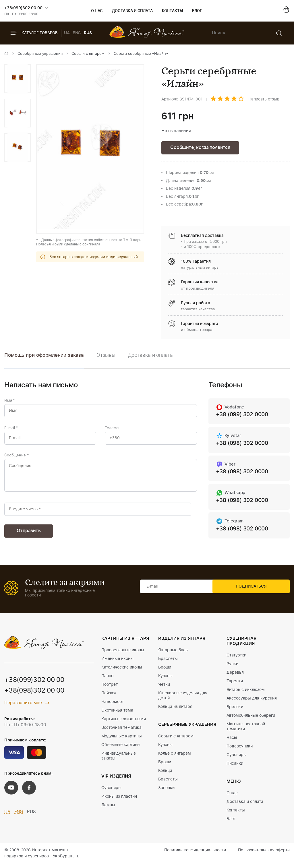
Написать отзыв (264, 99)
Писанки (235, 768)
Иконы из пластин (119, 801)
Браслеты (168, 663)
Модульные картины (122, 741)
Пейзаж (109, 697)
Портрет (110, 689)
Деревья (235, 677)
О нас (97, 11)
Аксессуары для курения (252, 703)
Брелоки (235, 711)
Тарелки (235, 685)
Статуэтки (236, 660)
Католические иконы (122, 672)
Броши (165, 672)
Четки (164, 689)
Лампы (108, 809)
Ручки (232, 668)
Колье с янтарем (175, 758)
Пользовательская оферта (264, 855)
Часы (232, 742)
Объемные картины (121, 749)
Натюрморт (113, 706)
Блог (197, 11)
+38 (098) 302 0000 (244, 445)
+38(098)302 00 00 (36, 695)
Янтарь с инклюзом (246, 694)
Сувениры (111, 792)
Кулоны (165, 680)
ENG (77, 33)
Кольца (165, 775)
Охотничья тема (117, 715)
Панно (107, 680)
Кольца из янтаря (175, 711)
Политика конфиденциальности (195, 855)
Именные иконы (117, 663)
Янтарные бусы (173, 654)
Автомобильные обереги (251, 720)
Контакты (172, 11)
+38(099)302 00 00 (23, 8)
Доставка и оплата (132, 11)
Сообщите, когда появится (202, 148)
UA (67, 33)
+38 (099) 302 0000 (244, 416)
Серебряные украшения (40, 54)
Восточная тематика (121, 732)
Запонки (166, 792)
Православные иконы (123, 654)
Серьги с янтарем (88, 54)
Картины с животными (124, 723)
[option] (18, 79)
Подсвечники (240, 751)
